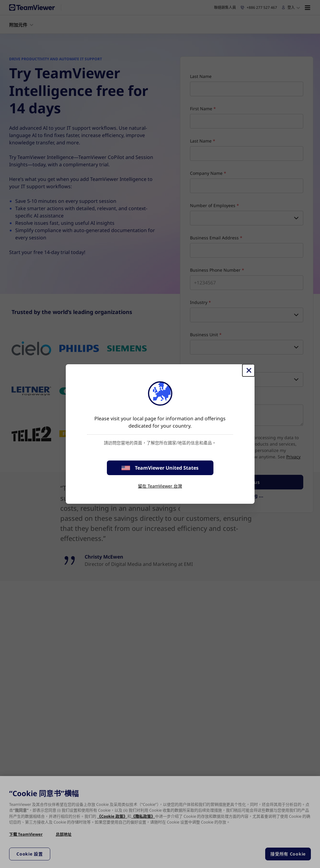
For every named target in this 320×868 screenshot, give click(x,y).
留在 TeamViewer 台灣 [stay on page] (160, 486)
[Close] (248, 370)
